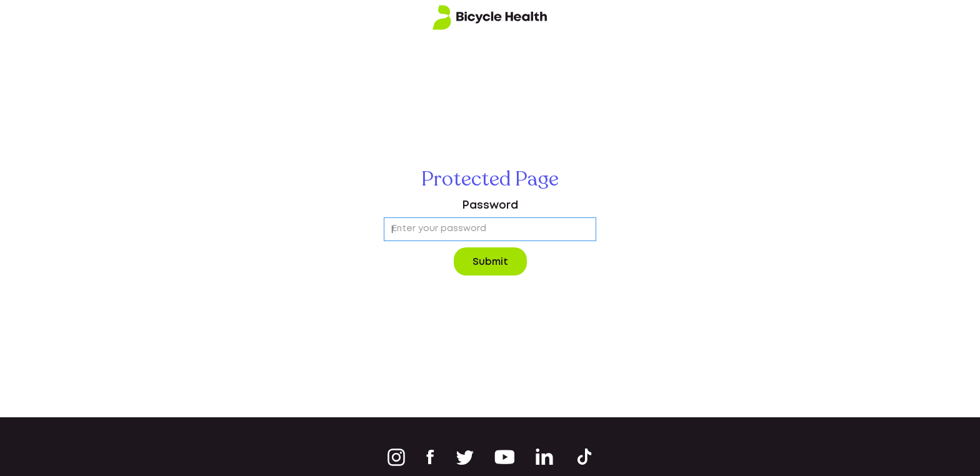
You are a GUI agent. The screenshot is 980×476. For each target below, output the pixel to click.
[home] (490, 17)
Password (490, 206)
